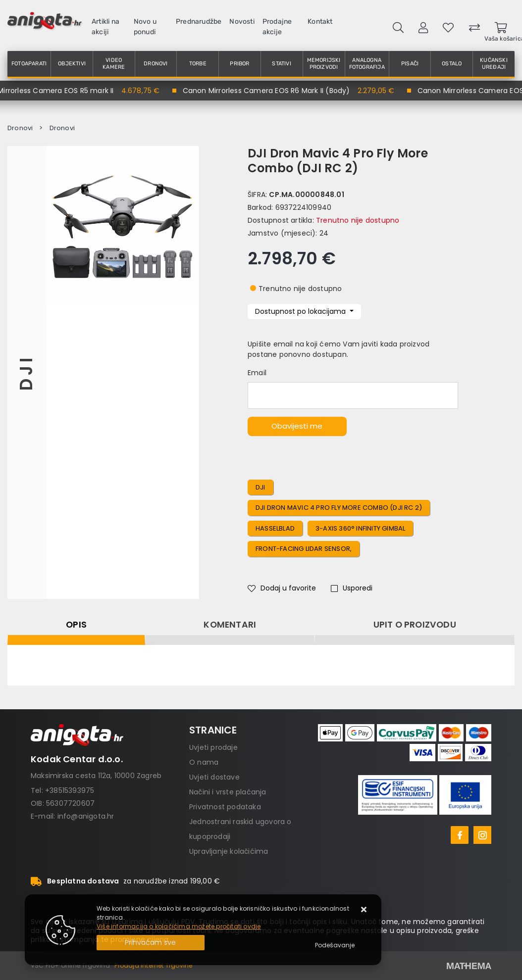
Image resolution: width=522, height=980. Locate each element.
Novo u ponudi (145, 27)
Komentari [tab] (230, 625)
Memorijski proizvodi (324, 64)
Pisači (410, 64)
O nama (204, 762)
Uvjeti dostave (214, 777)
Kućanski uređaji (494, 64)
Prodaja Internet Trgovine (153, 965)
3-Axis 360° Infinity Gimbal (360, 528)
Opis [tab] (76, 625)
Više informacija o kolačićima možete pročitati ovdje (179, 926)
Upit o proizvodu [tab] (415, 625)
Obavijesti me (297, 426)
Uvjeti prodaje (213, 747)
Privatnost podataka (225, 807)
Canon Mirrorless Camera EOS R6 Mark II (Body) (269, 91)
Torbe (198, 64)
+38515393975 (70, 790)
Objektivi (72, 64)
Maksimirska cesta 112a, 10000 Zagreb (96, 776)
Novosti (242, 22)
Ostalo (452, 64)
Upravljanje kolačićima (229, 851)
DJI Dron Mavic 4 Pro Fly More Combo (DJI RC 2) (339, 508)
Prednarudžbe (199, 22)
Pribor (239, 64)
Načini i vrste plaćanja (228, 792)
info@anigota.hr (86, 816)
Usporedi (352, 588)
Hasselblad (275, 528)
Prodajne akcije (277, 27)
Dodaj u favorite (282, 588)
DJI (26, 372)
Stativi (281, 64)
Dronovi (156, 64)
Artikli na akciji (105, 27)
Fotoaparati (29, 64)
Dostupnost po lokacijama (301, 311)
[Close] (151, 943)
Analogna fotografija (367, 64)
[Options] (335, 945)
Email (257, 373)
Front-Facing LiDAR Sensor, (304, 549)
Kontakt (320, 22)
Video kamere (114, 64)
